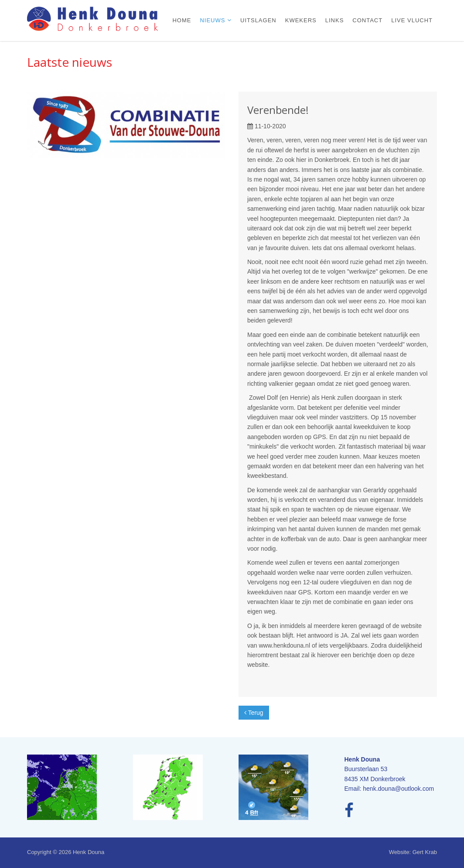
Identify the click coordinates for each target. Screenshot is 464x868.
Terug (254, 713)
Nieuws (213, 20)
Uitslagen (258, 20)
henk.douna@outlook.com (398, 789)
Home (182, 20)
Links (335, 20)
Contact (367, 20)
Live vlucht (412, 20)
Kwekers (301, 20)
